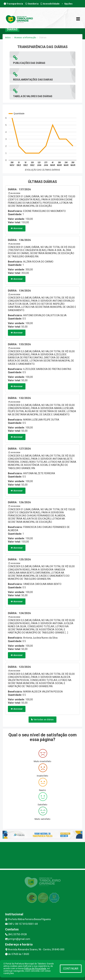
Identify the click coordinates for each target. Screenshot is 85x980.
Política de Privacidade (35, 969)
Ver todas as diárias (42, 719)
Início (8, 37)
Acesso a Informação (25, 37)
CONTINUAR (71, 969)
